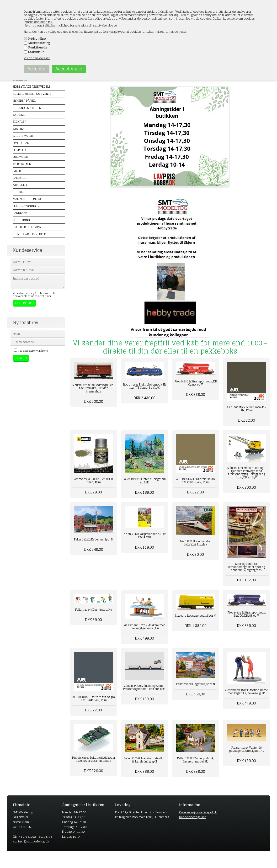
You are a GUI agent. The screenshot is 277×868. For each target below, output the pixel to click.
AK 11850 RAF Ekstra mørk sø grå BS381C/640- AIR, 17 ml (94, 699)
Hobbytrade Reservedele (32, 87)
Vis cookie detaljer (37, 58)
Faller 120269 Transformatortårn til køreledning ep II (144, 760)
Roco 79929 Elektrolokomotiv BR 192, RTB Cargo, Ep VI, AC (144, 386)
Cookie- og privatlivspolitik (198, 812)
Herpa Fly (20, 150)
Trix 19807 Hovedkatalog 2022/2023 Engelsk (196, 543)
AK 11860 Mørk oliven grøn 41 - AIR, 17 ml (247, 409)
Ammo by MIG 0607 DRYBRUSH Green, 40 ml (94, 481)
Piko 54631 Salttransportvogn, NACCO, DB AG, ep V (247, 614)
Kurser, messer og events (32, 94)
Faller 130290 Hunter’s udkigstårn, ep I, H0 (144, 481)
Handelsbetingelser (192, 817)
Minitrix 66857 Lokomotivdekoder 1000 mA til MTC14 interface (94, 759)
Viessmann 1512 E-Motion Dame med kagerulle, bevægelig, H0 (246, 692)
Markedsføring (39, 43)
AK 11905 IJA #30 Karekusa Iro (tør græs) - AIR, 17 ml (196, 481)
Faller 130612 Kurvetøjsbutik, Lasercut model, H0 (196, 760)
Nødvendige (37, 39)
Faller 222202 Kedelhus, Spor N (94, 540)
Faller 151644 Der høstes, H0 (93, 610)
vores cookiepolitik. (39, 22)
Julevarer (20, 157)
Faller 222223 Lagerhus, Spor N (196, 684)
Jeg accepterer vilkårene (33, 351)
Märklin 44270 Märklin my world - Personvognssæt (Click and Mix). (145, 687)
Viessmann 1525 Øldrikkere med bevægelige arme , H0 (144, 627)
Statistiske (36, 52)
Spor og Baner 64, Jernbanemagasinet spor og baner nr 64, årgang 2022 (246, 567)
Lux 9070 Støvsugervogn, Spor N (195, 616)
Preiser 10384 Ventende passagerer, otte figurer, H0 (247, 749)
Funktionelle (38, 48)
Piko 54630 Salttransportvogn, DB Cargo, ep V (196, 383)
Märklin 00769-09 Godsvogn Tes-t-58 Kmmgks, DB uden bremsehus (93, 388)
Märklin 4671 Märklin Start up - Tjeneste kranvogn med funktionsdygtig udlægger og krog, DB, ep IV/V (246, 473)
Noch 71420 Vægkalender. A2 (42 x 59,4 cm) (145, 536)
